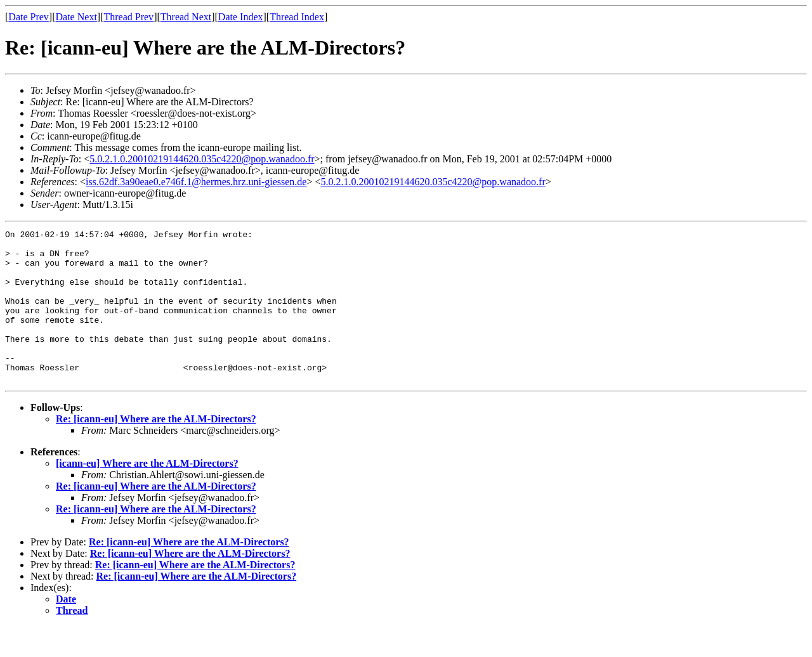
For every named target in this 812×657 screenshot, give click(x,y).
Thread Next (186, 17)
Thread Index (297, 17)
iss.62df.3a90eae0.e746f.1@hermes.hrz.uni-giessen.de (196, 182)
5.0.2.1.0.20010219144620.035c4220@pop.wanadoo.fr (202, 159)
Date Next (76, 17)
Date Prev (29, 17)
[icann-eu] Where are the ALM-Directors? (147, 494)
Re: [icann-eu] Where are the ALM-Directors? (156, 449)
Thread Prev (128, 17)
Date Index (241, 17)
